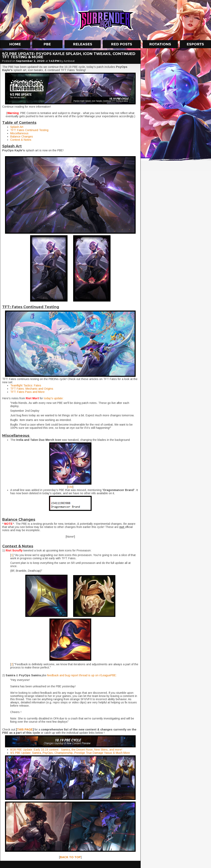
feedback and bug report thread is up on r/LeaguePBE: (82, 675)
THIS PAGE (25, 729)
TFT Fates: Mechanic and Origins (32, 389)
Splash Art (17, 127)
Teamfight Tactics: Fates (26, 385)
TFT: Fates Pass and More (27, 392)
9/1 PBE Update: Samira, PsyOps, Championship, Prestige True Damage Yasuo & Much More (70, 753)
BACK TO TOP (70, 857)
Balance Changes (22, 137)
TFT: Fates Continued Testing (29, 130)
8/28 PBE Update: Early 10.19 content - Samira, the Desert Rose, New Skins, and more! (66, 750)
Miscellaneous (19, 133)
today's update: (54, 398)
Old (70, 487)
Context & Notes (21, 140)
